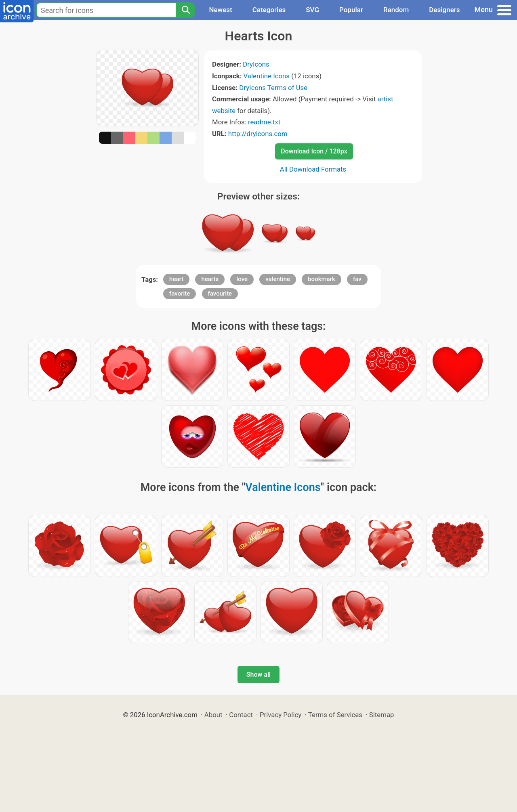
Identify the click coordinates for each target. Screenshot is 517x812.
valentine (278, 279)
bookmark (322, 279)
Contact (241, 715)
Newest (220, 10)
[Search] (185, 10)
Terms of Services (335, 715)
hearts (210, 279)
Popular (351, 10)
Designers (444, 10)
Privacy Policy (281, 715)
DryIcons (256, 64)
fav (357, 279)
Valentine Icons (267, 76)
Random (396, 10)
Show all (258, 675)
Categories (269, 10)
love (242, 279)
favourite (220, 294)
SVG (312, 10)
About (213, 715)
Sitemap (382, 715)
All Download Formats (313, 169)
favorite (180, 294)
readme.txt (264, 122)
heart (176, 279)
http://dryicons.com (258, 134)
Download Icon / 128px (314, 151)
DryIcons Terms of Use (273, 88)
